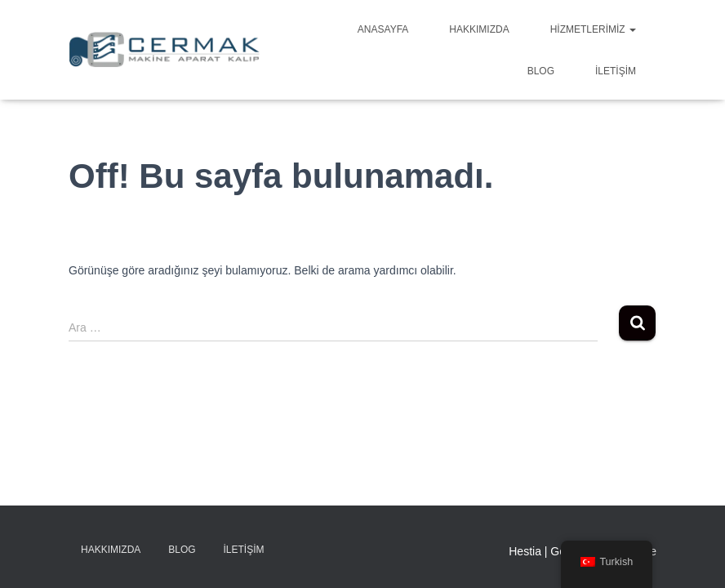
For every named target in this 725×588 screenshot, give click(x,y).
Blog (541, 71)
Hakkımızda (479, 29)
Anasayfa (383, 29)
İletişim (616, 71)
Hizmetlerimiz (593, 29)
